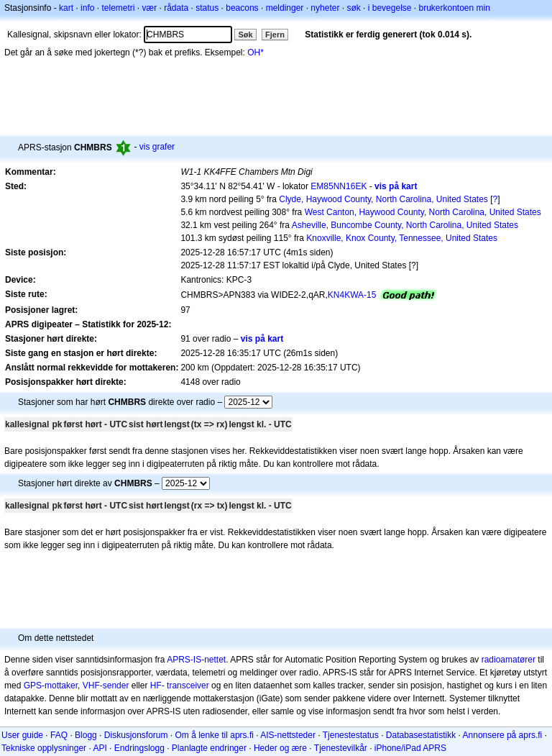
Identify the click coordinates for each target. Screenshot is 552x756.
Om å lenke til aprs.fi (215, 735)
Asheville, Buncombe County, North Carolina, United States (405, 225)
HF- (157, 686)
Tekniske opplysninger (44, 748)
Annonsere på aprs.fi (503, 735)
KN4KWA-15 (352, 295)
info (87, 8)
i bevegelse (390, 8)
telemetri (118, 8)
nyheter (325, 8)
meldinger (285, 8)
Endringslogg (139, 748)
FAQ (59, 735)
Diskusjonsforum (136, 735)
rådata (176, 8)
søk (353, 8)
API (100, 748)
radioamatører (509, 660)
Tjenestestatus (351, 735)
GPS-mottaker (51, 686)
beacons (242, 8)
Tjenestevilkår (341, 748)
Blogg (86, 735)
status (207, 8)
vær (149, 8)
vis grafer (157, 147)
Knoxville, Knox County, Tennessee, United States (402, 238)
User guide (22, 735)
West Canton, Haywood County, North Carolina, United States (423, 212)
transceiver (188, 686)
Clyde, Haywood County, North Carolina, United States (383, 199)
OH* (256, 53)
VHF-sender (106, 686)
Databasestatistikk (421, 735)
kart (66, 8)
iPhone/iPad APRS (410, 748)
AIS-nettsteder (288, 735)
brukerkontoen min (455, 8)
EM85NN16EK (339, 186)
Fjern (275, 35)
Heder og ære (280, 748)
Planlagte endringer (209, 748)
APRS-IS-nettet (196, 660)
